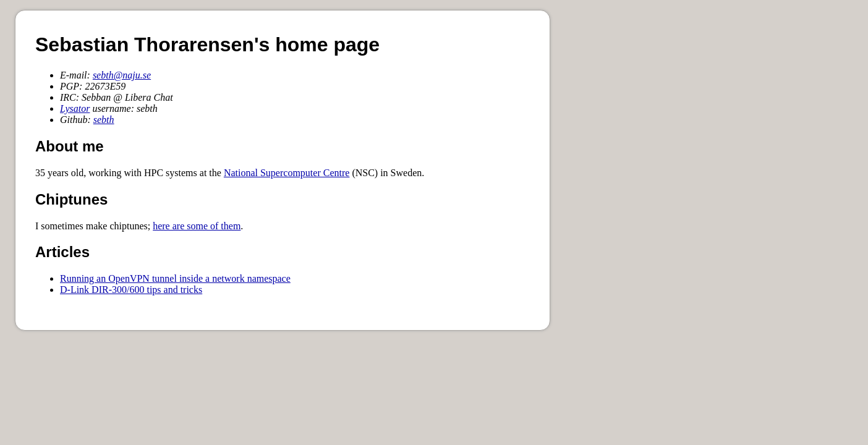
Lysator (75, 108)
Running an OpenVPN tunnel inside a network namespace (175, 278)
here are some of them (197, 226)
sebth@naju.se (122, 75)
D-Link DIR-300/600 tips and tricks (131, 290)
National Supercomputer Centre (287, 173)
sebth (104, 120)
